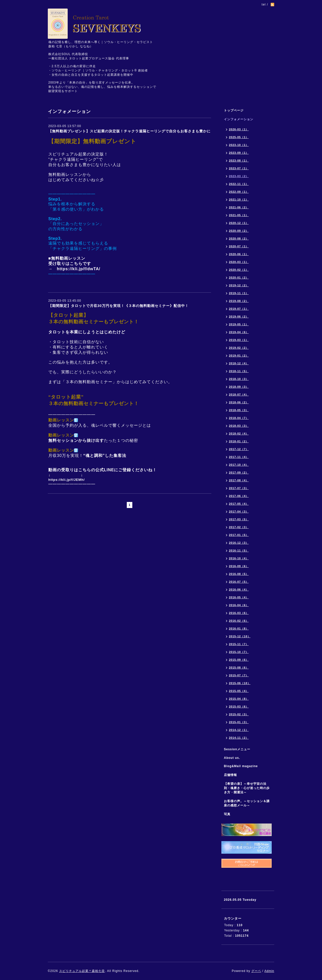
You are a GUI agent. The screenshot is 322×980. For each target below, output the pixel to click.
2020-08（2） (239, 239)
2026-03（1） (239, 129)
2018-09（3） (239, 387)
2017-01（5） (239, 535)
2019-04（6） (239, 332)
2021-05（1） (239, 215)
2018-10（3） (239, 379)
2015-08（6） (239, 668)
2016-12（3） (239, 543)
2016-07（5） (239, 582)
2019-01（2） (239, 356)
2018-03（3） (239, 426)
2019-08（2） (239, 301)
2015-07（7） (239, 675)
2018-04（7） (239, 418)
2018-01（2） (239, 441)
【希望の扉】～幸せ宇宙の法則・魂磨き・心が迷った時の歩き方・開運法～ (247, 788)
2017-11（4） (239, 457)
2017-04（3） (239, 512)
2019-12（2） (239, 285)
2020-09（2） (239, 231)
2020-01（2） (239, 278)
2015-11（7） (239, 644)
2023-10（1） (239, 145)
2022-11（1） (239, 184)
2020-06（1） (239, 254)
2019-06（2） (239, 317)
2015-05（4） (239, 691)
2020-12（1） (239, 223)
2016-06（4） (239, 590)
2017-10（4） (239, 465)
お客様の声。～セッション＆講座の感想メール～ (247, 803)
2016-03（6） (239, 613)
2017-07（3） (239, 488)
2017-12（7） (239, 449)
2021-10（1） (239, 200)
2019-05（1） (239, 324)
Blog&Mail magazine (243, 766)
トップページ (234, 110)
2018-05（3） (239, 410)
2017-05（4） (239, 504)
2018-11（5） (239, 371)
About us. (232, 758)
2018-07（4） (239, 395)
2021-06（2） (239, 207)
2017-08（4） (239, 480)
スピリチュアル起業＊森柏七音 (82, 971)
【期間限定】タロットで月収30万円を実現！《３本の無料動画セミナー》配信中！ (118, 306)
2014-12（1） (239, 730)
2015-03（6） (239, 707)
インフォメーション (239, 119)
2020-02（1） (239, 270)
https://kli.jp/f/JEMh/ (67, 480)
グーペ (256, 971)
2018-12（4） (239, 363)
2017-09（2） (239, 473)
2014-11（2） (239, 738)
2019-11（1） (239, 293)
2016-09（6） (239, 566)
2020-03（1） (239, 262)
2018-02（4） (239, 434)
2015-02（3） (239, 714)
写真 (227, 814)
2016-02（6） (239, 621)
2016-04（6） (239, 605)
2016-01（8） (239, 629)
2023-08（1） (239, 161)
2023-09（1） (239, 153)
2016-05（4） (239, 597)
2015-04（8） (239, 699)
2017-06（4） (239, 496)
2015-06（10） (240, 683)
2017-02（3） (239, 527)
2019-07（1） (239, 309)
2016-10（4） (239, 558)
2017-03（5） (239, 519)
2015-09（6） (239, 660)
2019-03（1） (239, 340)
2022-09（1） (239, 192)
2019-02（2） (239, 348)
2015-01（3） (239, 722)
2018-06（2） (239, 402)
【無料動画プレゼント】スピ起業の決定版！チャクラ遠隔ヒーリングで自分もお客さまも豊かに (129, 131)
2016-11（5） (239, 551)
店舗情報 (230, 775)
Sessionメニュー (237, 749)
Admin (269, 971)
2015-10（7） (239, 652)
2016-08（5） (239, 574)
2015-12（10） (240, 636)
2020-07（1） (239, 246)
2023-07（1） (239, 168)
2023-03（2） (239, 176)
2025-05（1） (239, 137)
